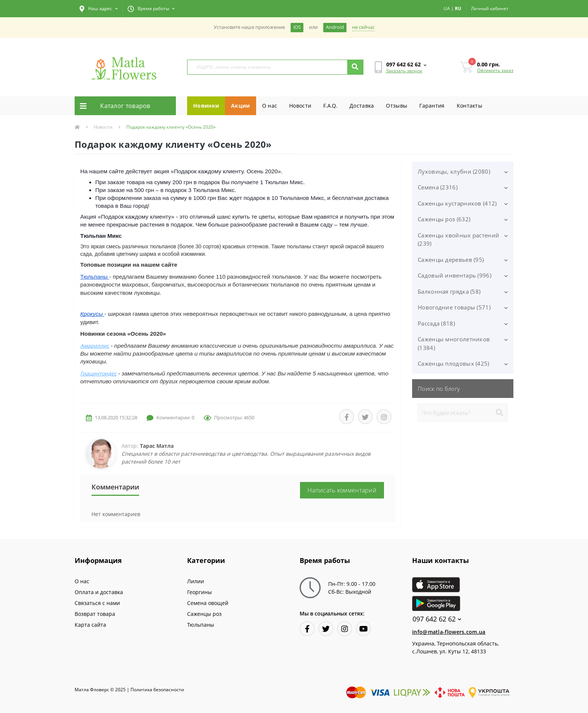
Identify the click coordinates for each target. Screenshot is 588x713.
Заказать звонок (404, 71)
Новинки (206, 106)
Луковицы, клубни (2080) (454, 171)
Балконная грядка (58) (449, 291)
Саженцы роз (204, 614)
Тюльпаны (201, 625)
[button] (99, 9)
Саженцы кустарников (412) (457, 203)
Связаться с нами (97, 603)
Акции (241, 106)
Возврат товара (95, 614)
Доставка (362, 106)
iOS (297, 27)
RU (458, 8)
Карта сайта (90, 625)
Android (335, 27)
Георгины (199, 592)
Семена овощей (208, 603)
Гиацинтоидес (98, 373)
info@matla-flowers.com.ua (449, 632)
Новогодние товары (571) (454, 307)
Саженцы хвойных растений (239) (458, 239)
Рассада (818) (436, 323)
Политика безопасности (157, 690)
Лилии (196, 581)
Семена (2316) (438, 187)
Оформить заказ (495, 70)
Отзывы (397, 106)
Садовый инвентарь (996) (454, 275)
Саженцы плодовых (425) (454, 363)
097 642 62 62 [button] (437, 619)
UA (447, 8)
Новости (300, 106)
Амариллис (95, 346)
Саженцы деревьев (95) (451, 260)
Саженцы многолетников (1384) (454, 343)
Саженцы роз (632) (444, 219)
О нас (270, 106)
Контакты (469, 106)
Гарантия (432, 106)
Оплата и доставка (99, 592)
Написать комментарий (342, 490)
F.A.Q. (330, 106)
